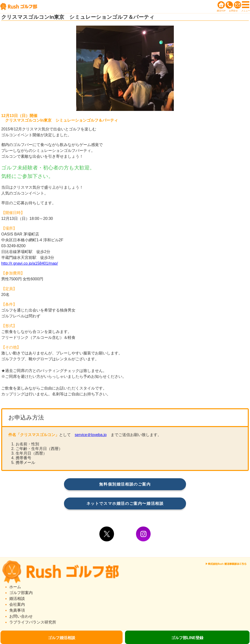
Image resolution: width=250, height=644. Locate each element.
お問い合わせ (21, 616)
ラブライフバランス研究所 (33, 622)
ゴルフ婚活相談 (62, 638)
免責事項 (17, 610)
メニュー (246, 11)
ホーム (15, 587)
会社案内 (17, 604)
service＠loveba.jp (91, 435)
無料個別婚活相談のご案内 (125, 484)
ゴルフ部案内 (21, 593)
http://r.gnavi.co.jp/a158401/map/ (30, 263)
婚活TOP (221, 11)
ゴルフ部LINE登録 (187, 638)
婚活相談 (17, 599)
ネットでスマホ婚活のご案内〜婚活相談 (125, 503)
